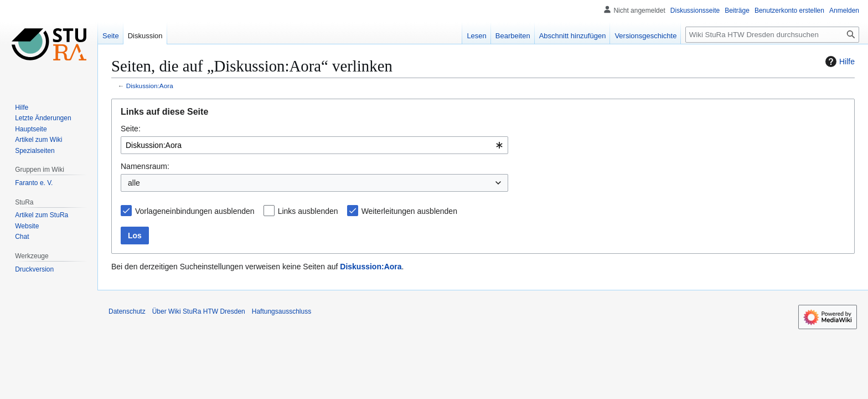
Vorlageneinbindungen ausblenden (195, 211)
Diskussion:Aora (150, 86)
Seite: (131, 129)
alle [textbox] (134, 183)
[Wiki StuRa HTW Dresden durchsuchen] (772, 35)
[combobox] (314, 145)
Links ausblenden (308, 211)
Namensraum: (145, 166)
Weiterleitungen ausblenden (409, 211)
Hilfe (839, 62)
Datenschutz (127, 311)
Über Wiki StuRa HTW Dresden (199, 311)
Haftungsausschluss (281, 311)
